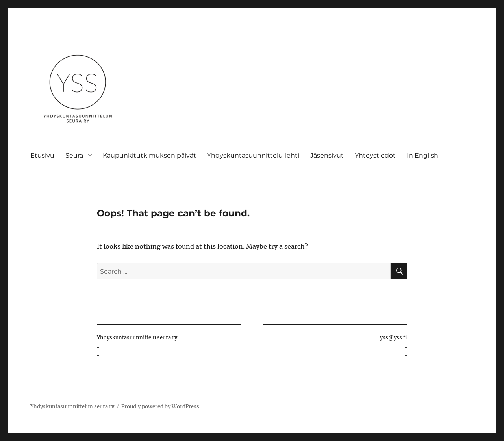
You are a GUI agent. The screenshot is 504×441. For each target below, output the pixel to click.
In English (422, 155)
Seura (74, 155)
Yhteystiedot (375, 155)
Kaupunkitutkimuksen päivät (149, 155)
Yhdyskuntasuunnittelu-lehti (253, 155)
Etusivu (42, 155)
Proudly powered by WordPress (160, 407)
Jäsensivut (327, 155)
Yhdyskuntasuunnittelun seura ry (72, 407)
